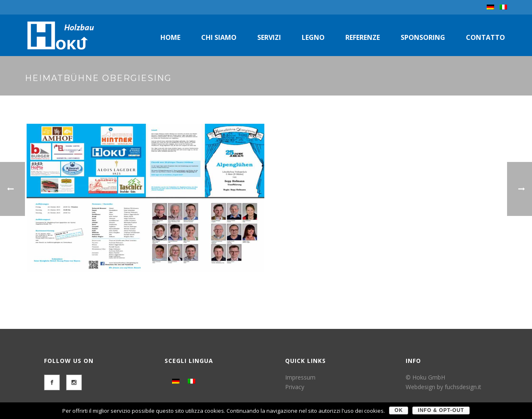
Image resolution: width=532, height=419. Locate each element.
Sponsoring (423, 37)
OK (399, 410)
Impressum (300, 377)
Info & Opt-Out (441, 410)
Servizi (269, 37)
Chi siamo (219, 37)
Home (170, 37)
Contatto (485, 37)
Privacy (295, 387)
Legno (313, 37)
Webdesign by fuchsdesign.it (443, 387)
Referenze (363, 37)
